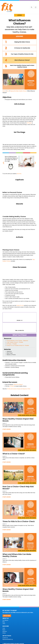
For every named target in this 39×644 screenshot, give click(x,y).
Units (8, 91)
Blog (4, 622)
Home (4, 91)
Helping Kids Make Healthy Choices (18, 91)
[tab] (19, 42)
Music (4, 630)
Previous (4, 162)
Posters (30, 123)
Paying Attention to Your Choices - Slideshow (17, 341)
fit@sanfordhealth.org (8, 639)
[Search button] (32, 7)
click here (19, 174)
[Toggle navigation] (36, 7)
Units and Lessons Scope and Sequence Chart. (19, 389)
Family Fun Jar (20, 305)
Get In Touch (7, 636)
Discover (6, 626)
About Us (6, 618)
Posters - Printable (12, 344)
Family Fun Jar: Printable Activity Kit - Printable (18, 345)
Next (35, 162)
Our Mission (5, 620)
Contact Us (5, 638)
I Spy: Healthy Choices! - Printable (15, 342)
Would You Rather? (18, 385)
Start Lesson (7, 429)
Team (4, 623)
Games (5, 631)
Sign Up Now (7, 616)
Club (4, 633)
